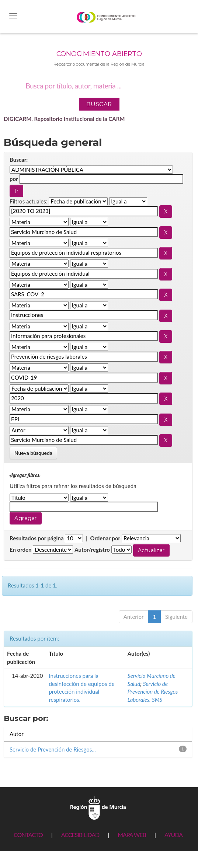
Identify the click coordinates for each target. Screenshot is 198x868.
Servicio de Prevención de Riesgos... (53, 749)
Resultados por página (37, 538)
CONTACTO (28, 835)
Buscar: (19, 160)
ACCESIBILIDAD (80, 835)
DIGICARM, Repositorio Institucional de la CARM (64, 119)
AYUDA (173, 835)
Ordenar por (105, 538)
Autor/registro (92, 550)
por (14, 179)
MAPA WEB (132, 835)
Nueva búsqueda (33, 453)
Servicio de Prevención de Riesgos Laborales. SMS (153, 692)
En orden (21, 550)
